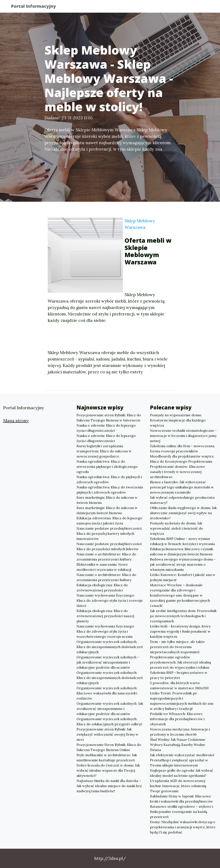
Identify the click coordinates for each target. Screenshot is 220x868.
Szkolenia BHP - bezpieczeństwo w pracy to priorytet (179, 675)
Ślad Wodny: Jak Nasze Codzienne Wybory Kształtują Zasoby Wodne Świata (178, 745)
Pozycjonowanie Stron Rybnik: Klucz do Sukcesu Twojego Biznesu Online (109, 747)
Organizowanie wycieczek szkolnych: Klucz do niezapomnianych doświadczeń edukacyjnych (110, 647)
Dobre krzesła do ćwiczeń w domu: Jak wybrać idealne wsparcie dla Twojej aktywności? (108, 770)
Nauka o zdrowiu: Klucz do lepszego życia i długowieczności (106, 428)
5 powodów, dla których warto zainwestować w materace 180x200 (179, 685)
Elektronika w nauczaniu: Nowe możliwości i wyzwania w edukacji (104, 567)
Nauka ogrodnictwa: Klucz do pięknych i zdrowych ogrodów (109, 479)
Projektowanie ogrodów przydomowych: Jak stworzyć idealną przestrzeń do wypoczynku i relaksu (180, 662)
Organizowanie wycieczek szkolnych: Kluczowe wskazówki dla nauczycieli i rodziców (107, 693)
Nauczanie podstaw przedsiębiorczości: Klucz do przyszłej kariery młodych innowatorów (109, 533)
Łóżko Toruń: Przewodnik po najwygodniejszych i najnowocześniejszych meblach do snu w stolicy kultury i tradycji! (182, 701)
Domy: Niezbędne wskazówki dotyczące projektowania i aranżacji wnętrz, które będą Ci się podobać (183, 827)
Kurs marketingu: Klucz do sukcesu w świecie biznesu (107, 500)
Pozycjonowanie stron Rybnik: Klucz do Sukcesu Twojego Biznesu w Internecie (109, 418)
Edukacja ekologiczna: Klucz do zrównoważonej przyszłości (102, 588)
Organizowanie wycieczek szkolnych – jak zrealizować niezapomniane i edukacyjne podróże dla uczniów (108, 662)
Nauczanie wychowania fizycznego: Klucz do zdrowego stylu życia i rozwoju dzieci (109, 600)
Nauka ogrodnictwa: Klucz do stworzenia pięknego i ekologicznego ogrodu (107, 467)
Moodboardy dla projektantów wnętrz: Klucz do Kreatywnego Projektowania (182, 459)
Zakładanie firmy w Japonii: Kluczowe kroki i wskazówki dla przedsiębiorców (181, 799)
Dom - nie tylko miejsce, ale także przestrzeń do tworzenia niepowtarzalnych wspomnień (177, 647)
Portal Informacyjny (37, 7)
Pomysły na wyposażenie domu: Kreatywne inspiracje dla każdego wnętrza (178, 420)
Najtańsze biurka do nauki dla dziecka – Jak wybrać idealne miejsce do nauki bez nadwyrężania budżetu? (109, 786)
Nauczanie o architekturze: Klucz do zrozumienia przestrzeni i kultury (106, 557)
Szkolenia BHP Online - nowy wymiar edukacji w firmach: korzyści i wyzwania (182, 541)
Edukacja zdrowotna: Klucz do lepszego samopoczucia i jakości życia (109, 521)
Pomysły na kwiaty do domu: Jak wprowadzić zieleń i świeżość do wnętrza (176, 528)
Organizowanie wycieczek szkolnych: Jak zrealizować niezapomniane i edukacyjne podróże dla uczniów (110, 709)
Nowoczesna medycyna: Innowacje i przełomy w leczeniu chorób (180, 732)
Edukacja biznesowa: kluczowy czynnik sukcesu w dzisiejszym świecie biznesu (182, 551)
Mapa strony (16, 420)
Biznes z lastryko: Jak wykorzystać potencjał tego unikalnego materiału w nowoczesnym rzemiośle (182, 487)
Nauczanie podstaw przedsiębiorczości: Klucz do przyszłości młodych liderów (109, 546)
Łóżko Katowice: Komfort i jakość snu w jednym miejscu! (183, 577)
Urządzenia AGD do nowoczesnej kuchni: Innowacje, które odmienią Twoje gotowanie (178, 786)
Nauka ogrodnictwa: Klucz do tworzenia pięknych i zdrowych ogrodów (110, 490)
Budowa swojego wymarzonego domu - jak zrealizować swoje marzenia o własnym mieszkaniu (183, 564)
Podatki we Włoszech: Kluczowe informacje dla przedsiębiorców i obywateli (177, 719)
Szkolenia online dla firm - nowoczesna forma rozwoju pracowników (182, 448)
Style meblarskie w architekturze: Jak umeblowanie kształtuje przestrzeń (107, 757)
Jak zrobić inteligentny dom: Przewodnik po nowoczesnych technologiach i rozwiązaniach (183, 616)
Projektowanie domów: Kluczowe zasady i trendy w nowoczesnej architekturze (177, 472)
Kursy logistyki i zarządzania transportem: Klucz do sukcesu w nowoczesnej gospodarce (104, 451)
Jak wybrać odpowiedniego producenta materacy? (182, 500)
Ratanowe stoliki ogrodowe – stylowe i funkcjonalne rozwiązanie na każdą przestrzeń (182, 812)
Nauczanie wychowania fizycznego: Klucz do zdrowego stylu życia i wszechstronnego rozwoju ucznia (106, 631)
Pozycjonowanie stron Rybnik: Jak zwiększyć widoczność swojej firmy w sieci (107, 734)
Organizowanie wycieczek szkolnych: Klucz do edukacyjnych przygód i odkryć (109, 721)
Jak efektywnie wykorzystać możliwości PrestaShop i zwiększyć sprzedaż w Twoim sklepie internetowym (182, 760)
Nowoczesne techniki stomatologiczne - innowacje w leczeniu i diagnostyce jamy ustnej (183, 436)
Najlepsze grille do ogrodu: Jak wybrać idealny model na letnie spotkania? (182, 773)
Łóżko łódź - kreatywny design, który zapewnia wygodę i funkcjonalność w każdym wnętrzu (180, 631)
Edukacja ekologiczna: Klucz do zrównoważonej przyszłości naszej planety (105, 616)
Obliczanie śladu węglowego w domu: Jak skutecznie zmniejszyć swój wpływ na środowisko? (183, 513)
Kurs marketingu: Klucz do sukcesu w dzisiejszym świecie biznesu (107, 510)
